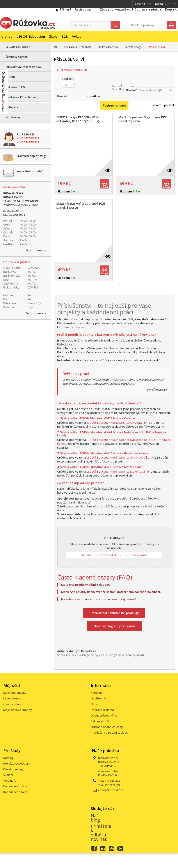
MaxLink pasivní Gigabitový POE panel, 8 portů (81, 206)
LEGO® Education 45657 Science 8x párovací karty (120, 457)
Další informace (36, 250)
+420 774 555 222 (28, 142)
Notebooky (13, 117)
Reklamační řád (101, 721)
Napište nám (99, 698)
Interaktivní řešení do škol (24, 67)
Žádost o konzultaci (115, 9)
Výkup (77, 36)
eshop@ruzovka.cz (111, 790)
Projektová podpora (17, 763)
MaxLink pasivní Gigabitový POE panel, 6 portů (143, 119)
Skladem (124, 89)
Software (12, 107)
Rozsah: (62, 96)
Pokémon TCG (15, 87)
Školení (8, 775)
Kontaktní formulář (30, 171)
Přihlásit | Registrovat (75, 9)
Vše (115, 89)
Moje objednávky (15, 693)
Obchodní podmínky (104, 715)
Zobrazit (68, 79)
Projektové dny (13, 769)
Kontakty (97, 693)
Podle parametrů (114, 105)
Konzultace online (15, 786)
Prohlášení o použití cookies (109, 733)
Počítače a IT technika (21, 97)
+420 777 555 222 (28, 138)
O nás (95, 704)
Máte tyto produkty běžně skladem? (86, 585)
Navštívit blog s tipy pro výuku (114, 626)
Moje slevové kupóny (18, 710)
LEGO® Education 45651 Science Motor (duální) (118, 471)
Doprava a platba (148, 9)
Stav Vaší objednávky (31, 156)
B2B (65, 36)
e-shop (7, 36)
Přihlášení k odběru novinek (101, 833)
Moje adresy (12, 698)
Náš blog (95, 818)
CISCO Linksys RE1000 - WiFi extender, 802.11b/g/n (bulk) (78, 119)
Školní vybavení (16, 57)
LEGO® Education (31, 36)
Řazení (131, 90)
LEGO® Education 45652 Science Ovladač (114, 423)
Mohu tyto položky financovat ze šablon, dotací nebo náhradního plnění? (111, 592)
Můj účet (12, 685)
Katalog (8, 758)
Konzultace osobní (16, 792)
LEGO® (11, 77)
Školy (53, 36)
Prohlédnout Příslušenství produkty (114, 613)
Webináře (10, 781)
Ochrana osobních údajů (107, 727)
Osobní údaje (12, 704)
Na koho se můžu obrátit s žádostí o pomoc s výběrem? (99, 599)
